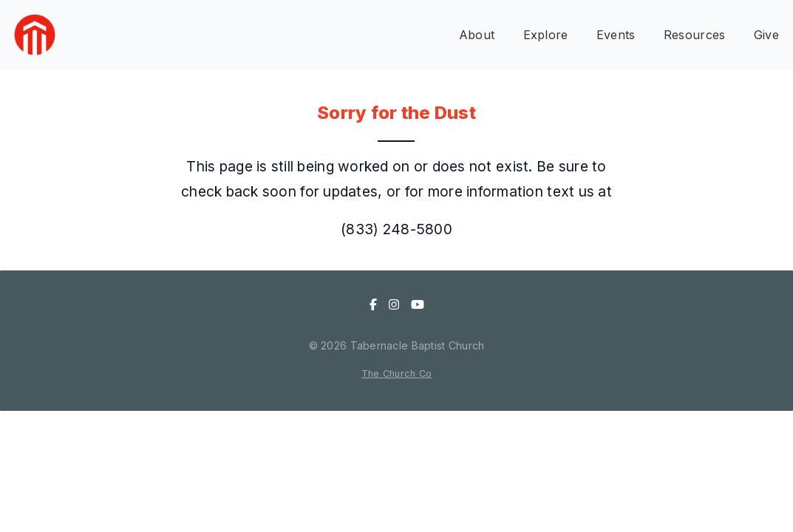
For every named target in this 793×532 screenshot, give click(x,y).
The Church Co (397, 374)
